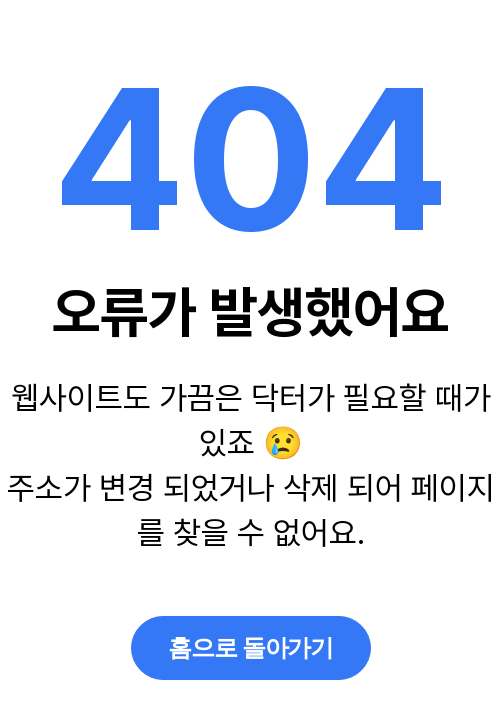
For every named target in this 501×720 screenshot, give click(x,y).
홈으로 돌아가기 (250, 647)
